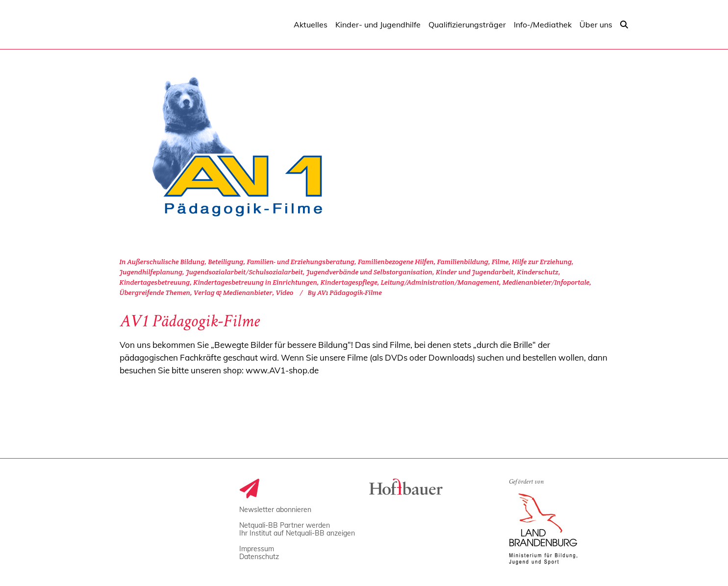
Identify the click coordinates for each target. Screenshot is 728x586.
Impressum (257, 549)
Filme (500, 262)
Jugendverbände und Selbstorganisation (369, 272)
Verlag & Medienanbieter (233, 293)
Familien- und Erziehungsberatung (301, 262)
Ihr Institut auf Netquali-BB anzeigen (297, 533)
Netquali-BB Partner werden (285, 525)
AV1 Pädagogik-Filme (190, 323)
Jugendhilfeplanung (151, 272)
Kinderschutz (538, 272)
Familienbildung (463, 262)
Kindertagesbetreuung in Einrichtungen (255, 282)
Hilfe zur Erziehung (542, 262)
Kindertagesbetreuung (155, 282)
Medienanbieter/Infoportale (546, 282)
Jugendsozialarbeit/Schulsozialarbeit (244, 272)
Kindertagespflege (349, 282)
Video (284, 293)
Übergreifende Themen (155, 293)
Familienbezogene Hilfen (396, 262)
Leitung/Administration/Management (440, 282)
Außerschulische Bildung (166, 262)
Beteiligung (226, 262)
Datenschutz (259, 557)
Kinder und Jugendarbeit (475, 272)
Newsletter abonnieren (275, 510)
